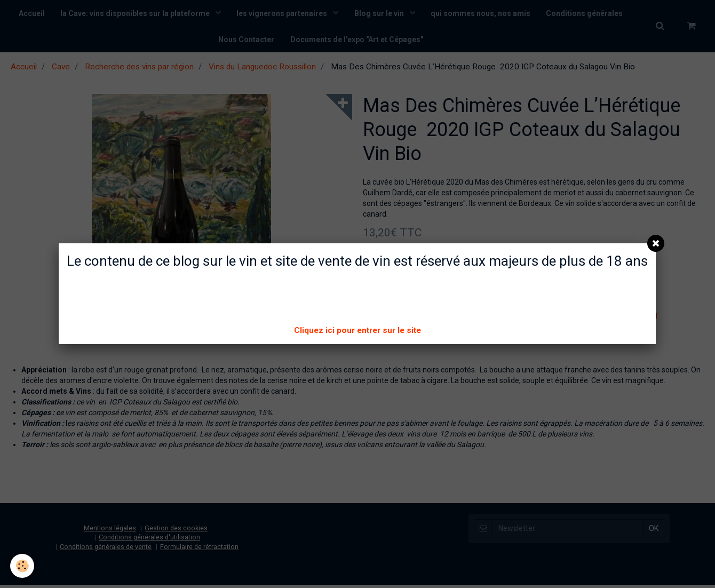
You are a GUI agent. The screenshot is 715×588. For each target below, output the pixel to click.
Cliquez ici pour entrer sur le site (357, 330)
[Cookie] (23, 566)
